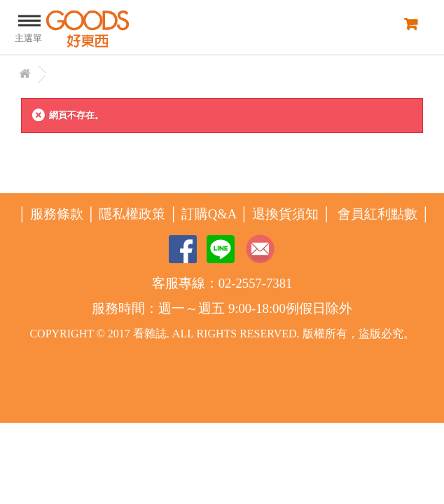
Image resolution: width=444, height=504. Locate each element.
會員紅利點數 (377, 214)
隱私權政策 (132, 214)
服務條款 (57, 214)
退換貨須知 (285, 214)
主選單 (28, 27)
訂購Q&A (209, 214)
